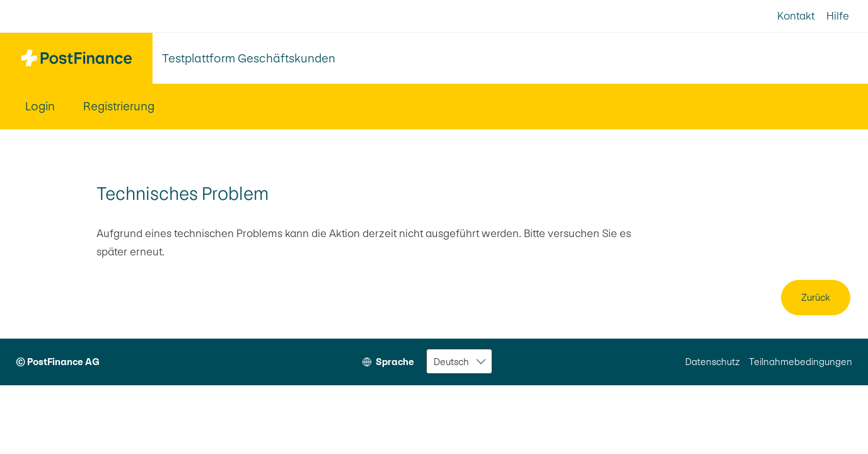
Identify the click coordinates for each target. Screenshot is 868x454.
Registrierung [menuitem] (119, 106)
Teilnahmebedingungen (801, 362)
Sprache (395, 362)
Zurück (816, 297)
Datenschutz (713, 362)
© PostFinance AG (58, 362)
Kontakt (796, 16)
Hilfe (838, 16)
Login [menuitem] (40, 106)
